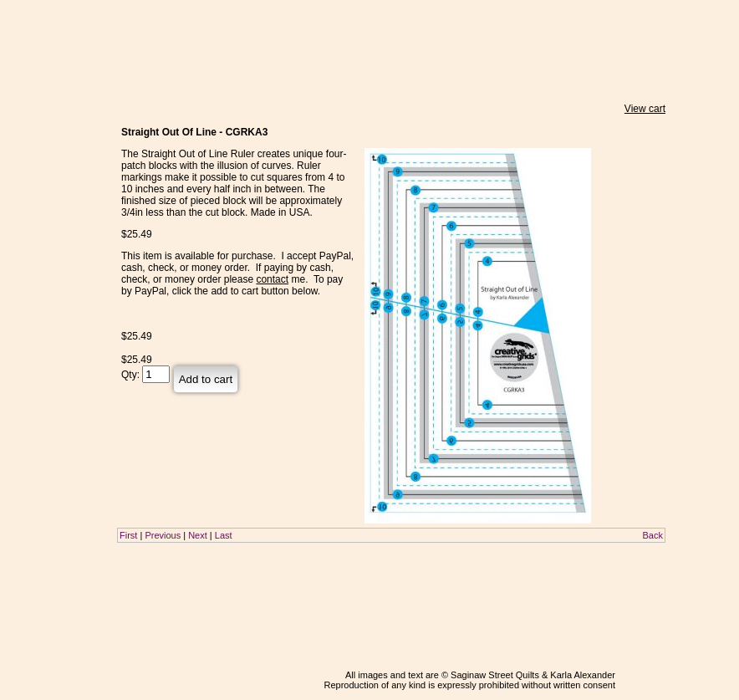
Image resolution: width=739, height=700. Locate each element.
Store (53, 127)
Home (53, 110)
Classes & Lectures (53, 151)
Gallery (53, 202)
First (128, 535)
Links (53, 235)
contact (272, 279)
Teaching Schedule (53, 180)
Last (224, 535)
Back (653, 535)
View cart (645, 109)
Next (198, 535)
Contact (53, 251)
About (53, 218)
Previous (163, 535)
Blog (53, 270)
